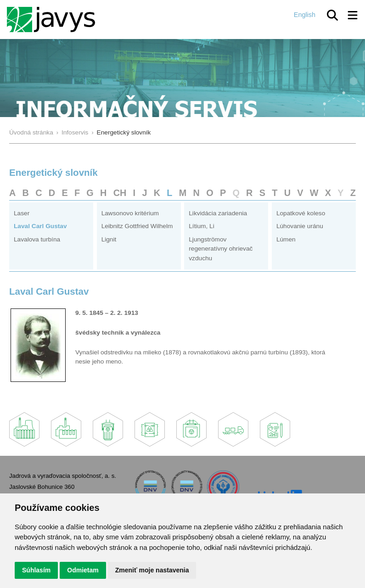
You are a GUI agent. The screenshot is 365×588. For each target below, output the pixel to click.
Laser (22, 213)
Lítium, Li (201, 226)
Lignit (109, 239)
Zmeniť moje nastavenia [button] (152, 570)
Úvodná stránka (31, 132)
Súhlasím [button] (36, 570)
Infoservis (75, 132)
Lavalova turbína (37, 239)
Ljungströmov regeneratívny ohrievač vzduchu (221, 249)
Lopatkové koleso (301, 213)
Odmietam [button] (83, 570)
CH (120, 193)
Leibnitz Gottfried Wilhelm (137, 226)
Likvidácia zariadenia (218, 213)
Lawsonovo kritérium (130, 213)
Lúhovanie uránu (300, 226)
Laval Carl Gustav (40, 226)
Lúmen (286, 239)
